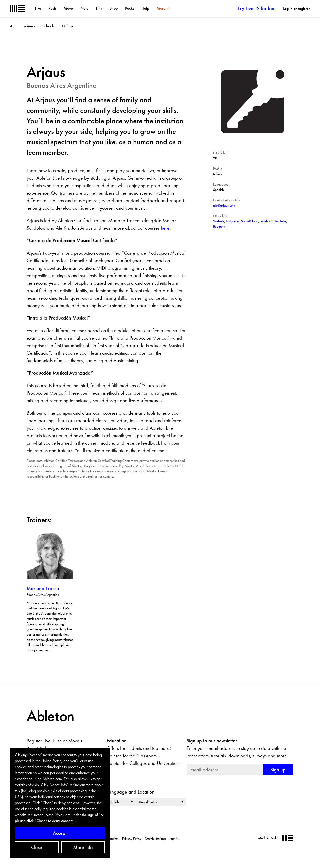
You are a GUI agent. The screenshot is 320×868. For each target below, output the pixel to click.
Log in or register (297, 9)
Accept (60, 833)
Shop (114, 8)
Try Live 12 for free (257, 8)
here (165, 228)
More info (83, 847)
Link (99, 8)
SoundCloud (250, 221)
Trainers (29, 26)
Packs (130, 8)
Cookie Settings (155, 838)
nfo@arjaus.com (224, 205)
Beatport (219, 226)
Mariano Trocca (43, 588)
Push (52, 8)
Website (219, 221)
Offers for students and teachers (138, 748)
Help (145, 8)
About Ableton (41, 748)
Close (37, 847)
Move (68, 8)
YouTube (280, 221)
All (12, 26)
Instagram (233, 221)
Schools (49, 26)
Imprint (174, 838)
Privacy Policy (132, 838)
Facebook (266, 221)
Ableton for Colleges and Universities (143, 763)
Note (84, 8)
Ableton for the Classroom (132, 756)
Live (38, 8)
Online (68, 26)
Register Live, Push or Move (53, 741)
